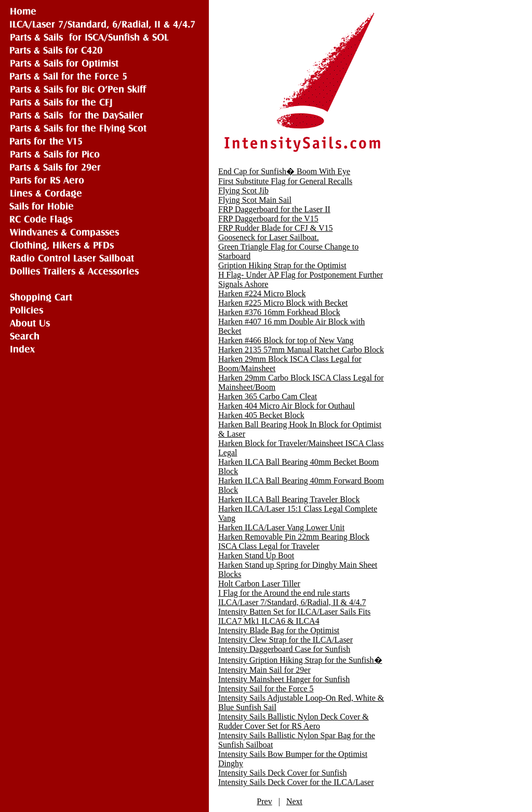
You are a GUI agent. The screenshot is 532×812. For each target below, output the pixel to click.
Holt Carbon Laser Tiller (259, 584)
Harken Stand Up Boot (256, 555)
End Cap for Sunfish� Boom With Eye (284, 171)
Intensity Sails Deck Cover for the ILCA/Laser (296, 782)
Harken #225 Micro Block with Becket (283, 303)
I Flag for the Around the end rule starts (284, 593)
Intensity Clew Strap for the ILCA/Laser (285, 640)
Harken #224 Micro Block (262, 293)
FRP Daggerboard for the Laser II (274, 209)
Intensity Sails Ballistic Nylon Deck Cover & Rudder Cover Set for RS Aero (294, 721)
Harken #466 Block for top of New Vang (286, 340)
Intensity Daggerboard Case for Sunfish (284, 649)
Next (294, 801)
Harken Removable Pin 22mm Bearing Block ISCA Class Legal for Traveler (294, 541)
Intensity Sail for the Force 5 (266, 689)
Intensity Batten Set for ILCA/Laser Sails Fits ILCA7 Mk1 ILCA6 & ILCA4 (294, 616)
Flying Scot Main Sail (255, 200)
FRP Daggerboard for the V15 (268, 219)
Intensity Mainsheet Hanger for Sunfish (284, 679)
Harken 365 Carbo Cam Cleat (268, 396)
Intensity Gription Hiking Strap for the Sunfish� (300, 660)
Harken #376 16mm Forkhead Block (279, 312)
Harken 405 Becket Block (261, 415)
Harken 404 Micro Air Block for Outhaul (287, 406)
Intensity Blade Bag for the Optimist (279, 630)
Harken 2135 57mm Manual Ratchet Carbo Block (301, 350)
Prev (264, 801)
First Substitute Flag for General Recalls (285, 181)
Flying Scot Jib (243, 191)
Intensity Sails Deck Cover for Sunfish (283, 773)
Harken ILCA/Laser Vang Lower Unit (281, 527)
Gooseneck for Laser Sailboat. (269, 237)
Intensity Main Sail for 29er (264, 670)
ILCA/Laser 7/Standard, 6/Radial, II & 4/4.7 (292, 602)
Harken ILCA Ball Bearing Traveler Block (289, 499)
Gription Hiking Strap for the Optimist (282, 265)
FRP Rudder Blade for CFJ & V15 (275, 228)
